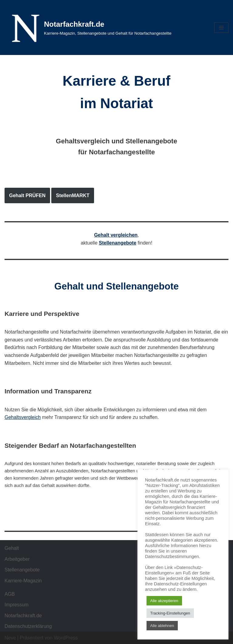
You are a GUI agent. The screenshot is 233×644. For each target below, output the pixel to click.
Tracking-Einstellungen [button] (170, 613)
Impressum (17, 605)
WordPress (66, 638)
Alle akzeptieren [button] (164, 601)
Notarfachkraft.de (23, 616)
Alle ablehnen (162, 626)
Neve (10, 638)
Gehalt (12, 548)
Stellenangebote (118, 243)
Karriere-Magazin (23, 581)
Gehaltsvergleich (23, 417)
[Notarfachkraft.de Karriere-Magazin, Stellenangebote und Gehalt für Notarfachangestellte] (88, 27)
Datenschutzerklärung (28, 626)
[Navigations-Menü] (221, 28)
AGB (10, 594)
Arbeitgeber (17, 559)
